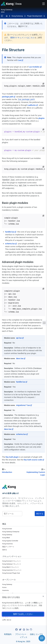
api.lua (19, 338)
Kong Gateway (17, 16)
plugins (41, 118)
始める (5, 550)
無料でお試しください (23, 614)
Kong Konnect (7, 529)
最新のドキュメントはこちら (22, 38)
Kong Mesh (6, 538)
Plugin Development (35, 16)
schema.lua (10, 244)
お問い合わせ (7, 620)
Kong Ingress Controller (10, 541)
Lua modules (34, 67)
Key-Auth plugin (12, 457)
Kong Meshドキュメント (11, 567)
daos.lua (20, 358)
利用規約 (8, 634)
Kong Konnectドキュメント (12, 561)
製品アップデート (8, 547)
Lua (19, 60)
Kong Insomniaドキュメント (12, 570)
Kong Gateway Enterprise (11, 532)
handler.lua (10, 232)
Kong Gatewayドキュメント (12, 564)
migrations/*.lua (23, 405)
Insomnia (6, 590)
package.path (8, 97)
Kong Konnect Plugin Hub (11, 573)
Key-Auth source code (33, 460)
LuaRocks (32, 105)
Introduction (7, 472)
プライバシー (21, 634)
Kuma (4, 587)
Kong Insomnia (8, 544)
